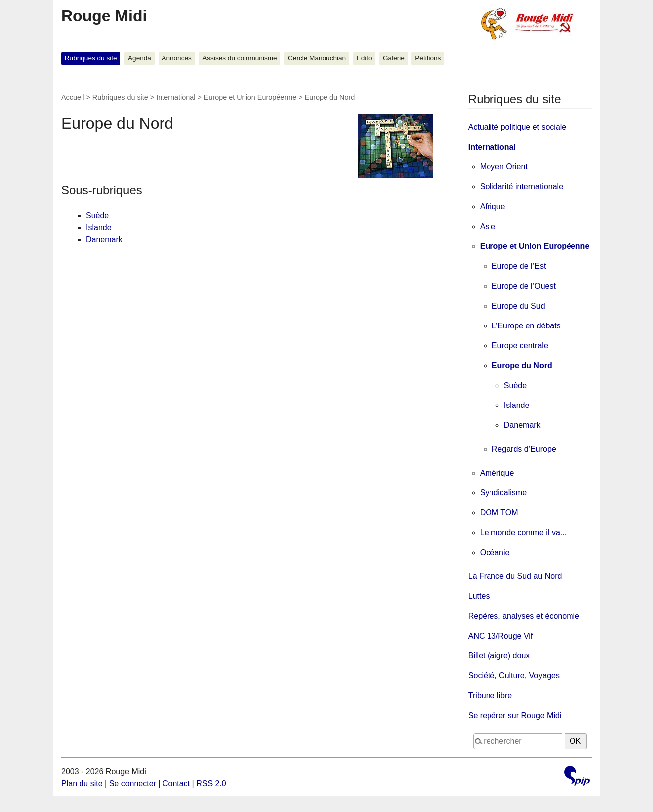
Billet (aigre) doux (499, 656)
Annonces (176, 58)
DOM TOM (499, 513)
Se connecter (133, 783)
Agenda (139, 58)
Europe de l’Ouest (524, 286)
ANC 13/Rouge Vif (500, 636)
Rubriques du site (91, 58)
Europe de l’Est (519, 266)
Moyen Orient (504, 167)
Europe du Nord (522, 365)
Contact (176, 783)
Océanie (495, 552)
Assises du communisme (240, 58)
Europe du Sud (519, 306)
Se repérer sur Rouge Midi (515, 715)
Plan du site (82, 783)
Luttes (479, 596)
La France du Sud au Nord (515, 576)
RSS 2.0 (211, 783)
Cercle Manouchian (317, 58)
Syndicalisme (503, 493)
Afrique (493, 206)
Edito (365, 58)
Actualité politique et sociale (517, 127)
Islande (99, 227)
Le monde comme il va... (523, 532)
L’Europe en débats (526, 326)
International (176, 97)
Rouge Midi (104, 16)
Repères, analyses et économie (524, 616)
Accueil (73, 97)
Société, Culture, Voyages (514, 676)
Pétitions (428, 58)
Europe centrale (520, 346)
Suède (97, 215)
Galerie (394, 58)
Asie (488, 226)
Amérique (497, 473)
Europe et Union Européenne (250, 97)
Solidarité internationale (522, 187)
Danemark (104, 239)
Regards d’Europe (524, 449)
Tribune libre (490, 695)
